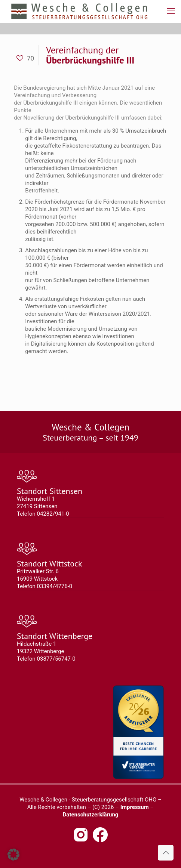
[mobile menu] (171, 11)
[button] (13, 855)
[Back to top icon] (166, 853)
